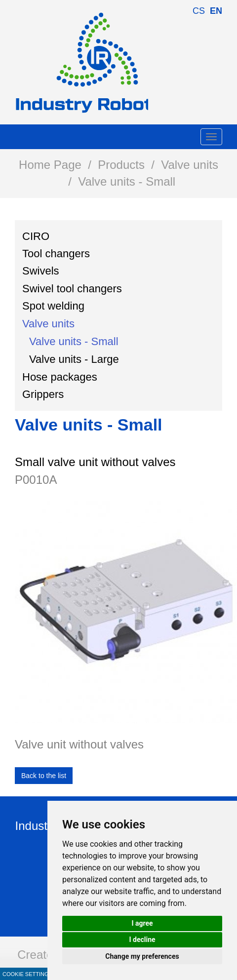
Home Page (50, 165)
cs (199, 11)
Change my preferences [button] (142, 956)
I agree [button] (142, 923)
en (216, 11)
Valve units (190, 165)
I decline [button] (142, 940)
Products (121, 165)
